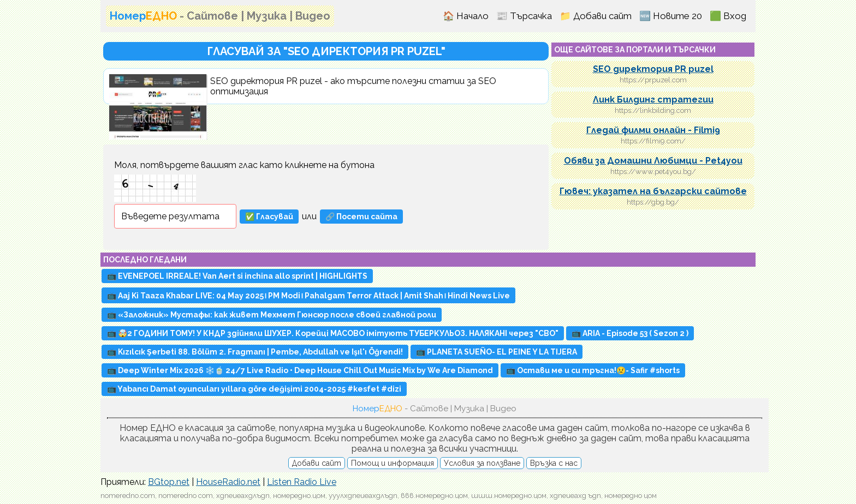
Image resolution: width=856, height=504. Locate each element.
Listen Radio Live (302, 482)
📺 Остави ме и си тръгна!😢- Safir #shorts (593, 370)
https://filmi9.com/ (653, 141)
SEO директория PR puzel (653, 69)
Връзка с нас (554, 463)
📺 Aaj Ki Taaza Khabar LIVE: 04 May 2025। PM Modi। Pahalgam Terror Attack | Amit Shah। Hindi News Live (308, 296)
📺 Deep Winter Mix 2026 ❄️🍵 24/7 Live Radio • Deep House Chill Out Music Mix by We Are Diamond (300, 370)
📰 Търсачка (524, 16)
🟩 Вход (728, 16)
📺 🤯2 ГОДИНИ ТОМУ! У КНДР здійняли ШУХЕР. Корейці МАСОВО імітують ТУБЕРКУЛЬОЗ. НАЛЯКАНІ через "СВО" (333, 333)
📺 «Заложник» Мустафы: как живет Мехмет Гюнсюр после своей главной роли (272, 315)
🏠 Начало (466, 16)
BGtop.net (169, 482)
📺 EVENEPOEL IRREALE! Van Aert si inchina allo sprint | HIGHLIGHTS (237, 276)
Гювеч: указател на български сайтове (653, 191)
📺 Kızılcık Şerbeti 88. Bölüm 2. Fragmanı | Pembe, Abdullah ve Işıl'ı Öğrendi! (255, 352)
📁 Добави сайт (596, 16)
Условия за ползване (482, 463)
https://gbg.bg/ (653, 202)
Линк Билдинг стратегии (653, 100)
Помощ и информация (393, 463)
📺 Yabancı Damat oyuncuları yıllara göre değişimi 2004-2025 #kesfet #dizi (254, 389)
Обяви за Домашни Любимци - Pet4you (653, 161)
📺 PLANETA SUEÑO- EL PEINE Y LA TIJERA (497, 352)
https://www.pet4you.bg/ (653, 172)
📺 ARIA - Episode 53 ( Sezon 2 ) (630, 333)
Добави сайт (317, 463)
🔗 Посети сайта (361, 217)
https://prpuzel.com (653, 80)
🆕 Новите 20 (671, 16)
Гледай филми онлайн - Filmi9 (653, 130)
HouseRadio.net (228, 482)
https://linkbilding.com (653, 110)
